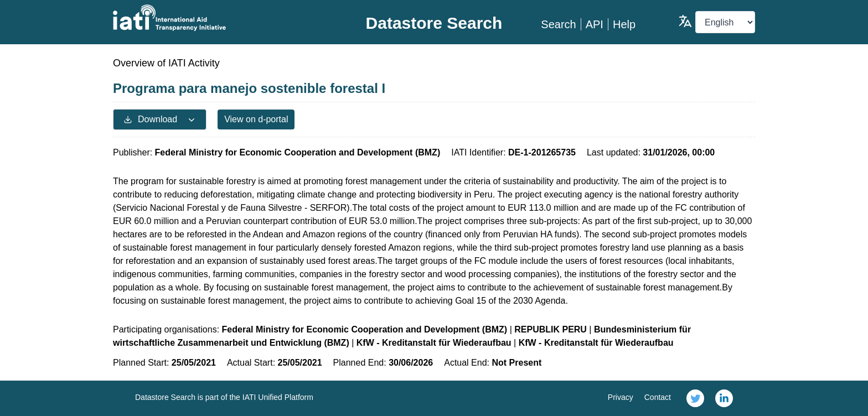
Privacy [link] (621, 397)
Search (558, 24)
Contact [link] (658, 397)
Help (624, 24)
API (595, 24)
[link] (695, 398)
